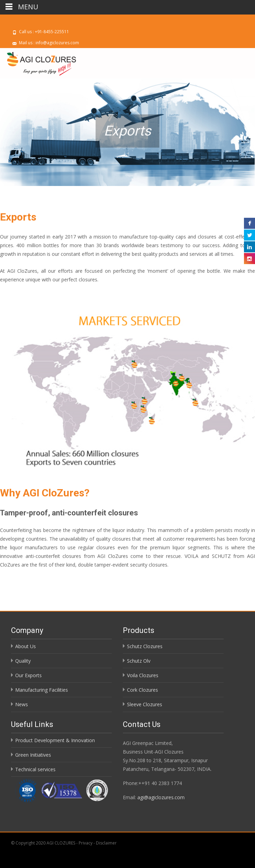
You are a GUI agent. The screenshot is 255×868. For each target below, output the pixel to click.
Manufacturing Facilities (42, 690)
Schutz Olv (139, 661)
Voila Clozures (143, 675)
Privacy (86, 843)
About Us (26, 646)
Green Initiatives (33, 755)
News (22, 704)
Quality (23, 661)
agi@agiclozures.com (161, 797)
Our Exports (28, 675)
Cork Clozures (143, 690)
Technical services (35, 769)
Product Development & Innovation (55, 740)
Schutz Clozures (145, 646)
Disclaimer (106, 843)
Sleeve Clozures (145, 704)
